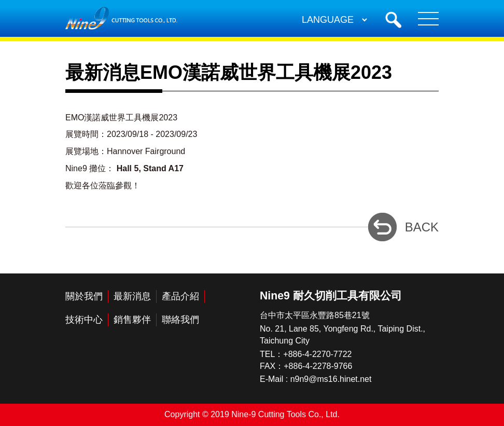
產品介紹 (180, 296)
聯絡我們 (180, 320)
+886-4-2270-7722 (317, 354)
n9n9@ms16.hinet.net (331, 379)
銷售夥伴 (132, 320)
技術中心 (84, 320)
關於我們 (84, 296)
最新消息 (132, 296)
